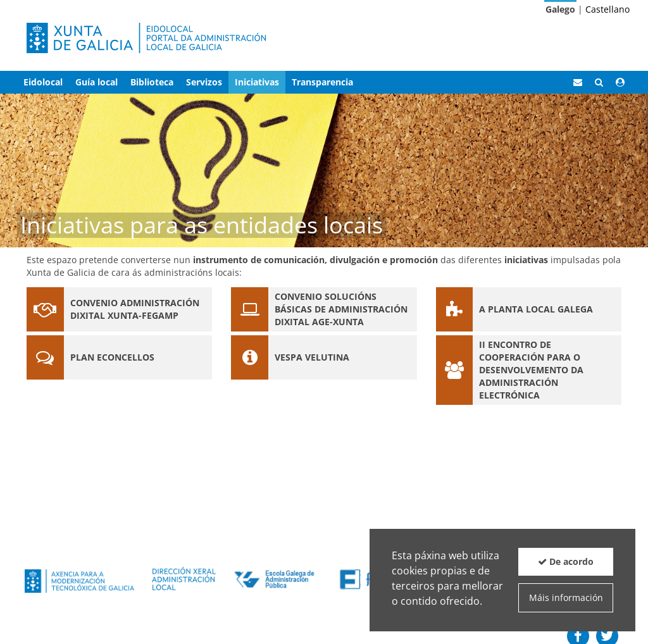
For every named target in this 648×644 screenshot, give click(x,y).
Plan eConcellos (112, 357)
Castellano (607, 9)
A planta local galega (536, 309)
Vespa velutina (312, 357)
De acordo (566, 561)
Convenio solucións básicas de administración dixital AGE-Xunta (341, 309)
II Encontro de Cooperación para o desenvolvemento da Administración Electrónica (531, 370)
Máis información (566, 598)
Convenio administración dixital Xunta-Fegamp (135, 309)
